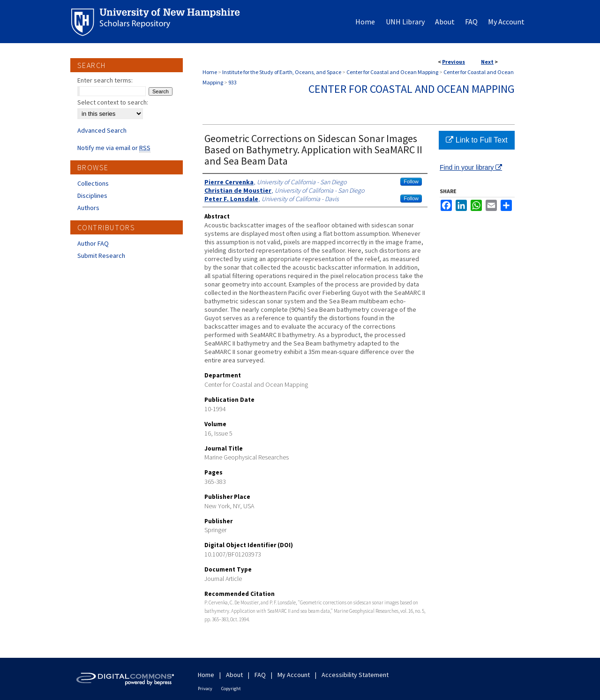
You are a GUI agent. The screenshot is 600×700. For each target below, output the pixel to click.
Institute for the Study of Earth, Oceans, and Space (282, 72)
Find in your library (471, 167)
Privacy (205, 689)
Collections (93, 183)
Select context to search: (113, 102)
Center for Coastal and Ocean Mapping (392, 72)
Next (487, 62)
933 (232, 82)
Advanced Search (102, 130)
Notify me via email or (114, 148)
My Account (294, 675)
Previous (454, 62)
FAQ (260, 675)
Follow (411, 181)
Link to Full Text (476, 140)
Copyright (231, 689)
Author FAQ (93, 243)
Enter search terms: (105, 80)
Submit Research (101, 256)
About (234, 675)
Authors (88, 208)
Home (210, 72)
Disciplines (92, 196)
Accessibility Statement (355, 675)
